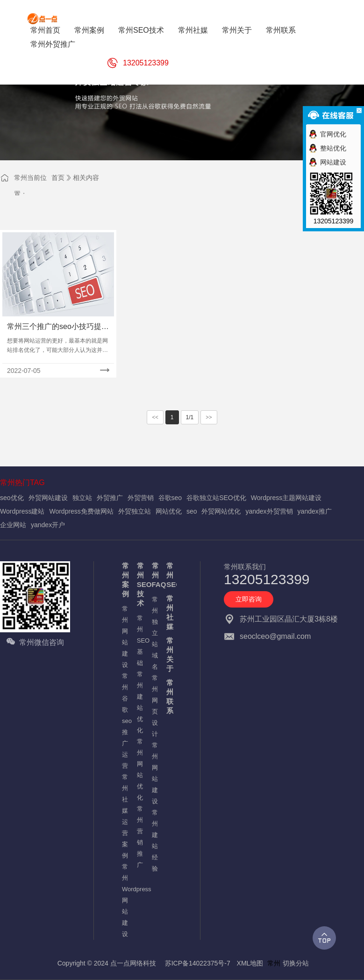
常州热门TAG (22, 483)
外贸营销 (141, 498)
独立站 (82, 498)
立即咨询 (249, 599)
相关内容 (86, 178)
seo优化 (12, 498)
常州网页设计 (155, 706)
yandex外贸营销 (269, 511)
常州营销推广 (140, 837)
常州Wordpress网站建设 (125, 900)
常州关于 (169, 655)
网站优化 (169, 511)
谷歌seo (170, 498)
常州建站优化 (140, 702)
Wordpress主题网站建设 (286, 498)
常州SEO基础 (140, 640)
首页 (58, 178)
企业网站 (13, 525)
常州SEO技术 (140, 584)
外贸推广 (110, 498)
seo (192, 511)
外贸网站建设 (48, 498)
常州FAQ (155, 575)
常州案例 (125, 580)
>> (209, 417)
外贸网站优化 (221, 511)
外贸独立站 (135, 511)
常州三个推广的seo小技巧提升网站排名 (58, 327)
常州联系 (169, 697)
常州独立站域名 (155, 633)
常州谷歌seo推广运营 (125, 721)
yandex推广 (315, 511)
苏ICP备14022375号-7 (198, 963)
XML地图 (250, 963)
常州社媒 (169, 612)
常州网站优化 (140, 769)
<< (155, 417)
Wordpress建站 (22, 511)
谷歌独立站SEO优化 (216, 498)
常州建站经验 (155, 841)
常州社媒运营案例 (125, 816)
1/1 (190, 417)
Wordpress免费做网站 (81, 511)
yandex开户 (48, 525)
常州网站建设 (125, 637)
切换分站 (296, 963)
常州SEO (169, 575)
